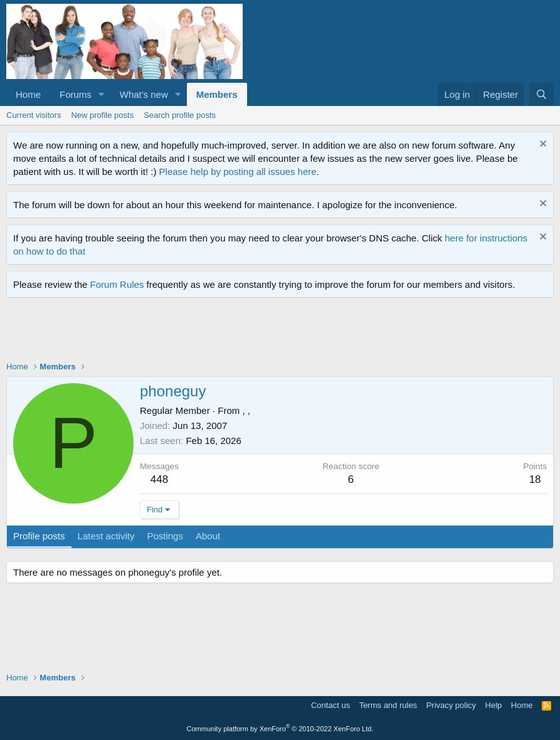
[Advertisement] (235, 332)
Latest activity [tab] (106, 536)
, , (246, 410)
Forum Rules (117, 284)
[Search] (542, 94)
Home (28, 94)
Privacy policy (451, 705)
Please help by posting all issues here (238, 172)
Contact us (330, 705)
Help (494, 705)
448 (159, 479)
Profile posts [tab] (39, 536)
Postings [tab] (165, 536)
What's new (144, 94)
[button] (102, 94)
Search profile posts (180, 115)
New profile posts (102, 115)
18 (535, 479)
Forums (76, 94)
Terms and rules (388, 705)
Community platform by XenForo (280, 729)
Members (217, 94)
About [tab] (208, 536)
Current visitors (34, 115)
